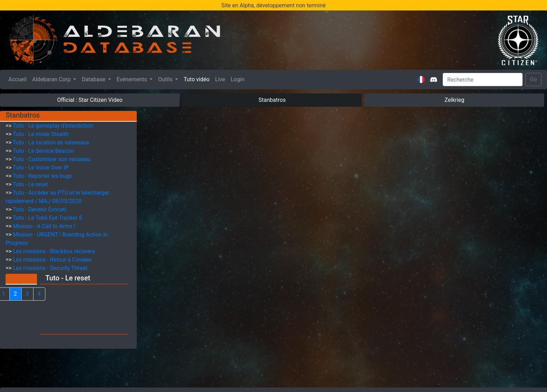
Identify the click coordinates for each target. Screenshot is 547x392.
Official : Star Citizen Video (90, 100)
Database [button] (94, 79)
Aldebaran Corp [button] (52, 79)
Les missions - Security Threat (50, 268)
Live (220, 79)
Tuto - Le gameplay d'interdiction (53, 126)
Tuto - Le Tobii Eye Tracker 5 (47, 218)
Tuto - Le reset (31, 184)
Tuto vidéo (196, 79)
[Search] (483, 80)
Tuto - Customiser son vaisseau (52, 159)
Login (237, 79)
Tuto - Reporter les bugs (42, 176)
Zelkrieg (454, 100)
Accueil (19, 79)
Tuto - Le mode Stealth (41, 134)
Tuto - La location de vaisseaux (51, 142)
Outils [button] (166, 79)
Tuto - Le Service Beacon (43, 151)
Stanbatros (272, 100)
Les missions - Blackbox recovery (54, 251)
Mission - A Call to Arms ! (44, 226)
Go (533, 79)
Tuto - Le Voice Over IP (41, 168)
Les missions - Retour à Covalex (52, 260)
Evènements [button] (132, 79)
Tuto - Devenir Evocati (40, 209)
